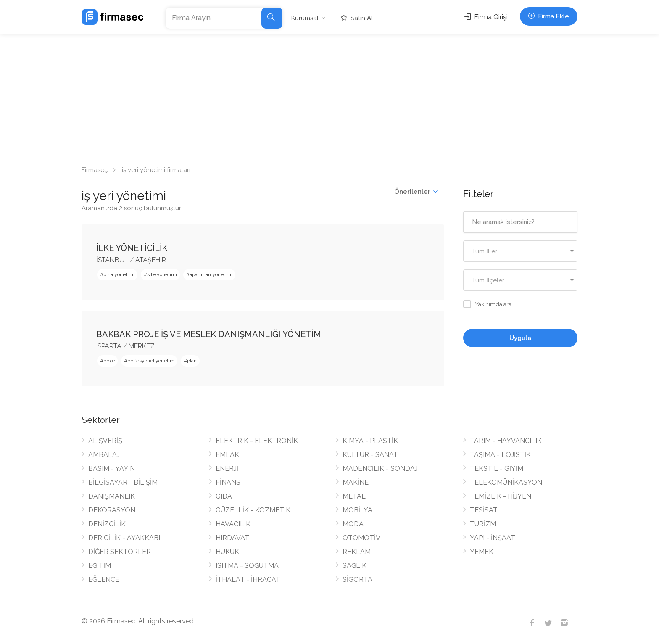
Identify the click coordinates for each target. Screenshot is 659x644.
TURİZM (483, 524)
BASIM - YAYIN (112, 468)
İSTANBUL (112, 260)
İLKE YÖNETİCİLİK (132, 248)
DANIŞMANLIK (112, 496)
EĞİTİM (100, 566)
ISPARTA (109, 346)
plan (192, 361)
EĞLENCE (104, 579)
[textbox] (521, 252)
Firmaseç (95, 170)
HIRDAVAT (232, 538)
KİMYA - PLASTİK (370, 441)
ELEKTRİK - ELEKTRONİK (257, 441)
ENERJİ (227, 468)
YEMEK (482, 552)
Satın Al (357, 18)
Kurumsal (305, 18)
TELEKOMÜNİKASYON (506, 482)
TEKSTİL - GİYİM (497, 468)
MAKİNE (356, 482)
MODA (353, 524)
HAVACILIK (233, 524)
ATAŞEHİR (151, 260)
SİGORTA (357, 579)
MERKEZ (142, 346)
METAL (354, 496)
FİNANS (228, 482)
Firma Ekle (549, 16)
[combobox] (521, 251)
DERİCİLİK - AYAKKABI (124, 538)
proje (109, 361)
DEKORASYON (112, 510)
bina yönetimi (119, 274)
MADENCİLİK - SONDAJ (380, 468)
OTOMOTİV (361, 538)
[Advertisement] (329, 97)
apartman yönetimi (211, 274)
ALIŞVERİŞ (105, 441)
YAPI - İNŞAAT (493, 538)
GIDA (224, 496)
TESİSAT (484, 510)
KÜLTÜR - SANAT (370, 455)
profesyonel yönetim (151, 361)
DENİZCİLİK (107, 524)
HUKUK (227, 552)
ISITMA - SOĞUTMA (247, 566)
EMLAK (227, 455)
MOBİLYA (357, 510)
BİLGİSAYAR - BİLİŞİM (123, 482)
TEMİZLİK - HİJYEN (501, 496)
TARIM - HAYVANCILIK (506, 441)
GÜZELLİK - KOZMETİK (253, 510)
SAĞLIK (355, 566)
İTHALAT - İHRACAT (248, 579)
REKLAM (357, 552)
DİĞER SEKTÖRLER (120, 552)
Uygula (520, 338)
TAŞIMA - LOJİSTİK (500, 455)
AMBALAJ (104, 455)
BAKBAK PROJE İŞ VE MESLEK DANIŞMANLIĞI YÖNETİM (209, 334)
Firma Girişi (486, 17)
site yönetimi (162, 274)
